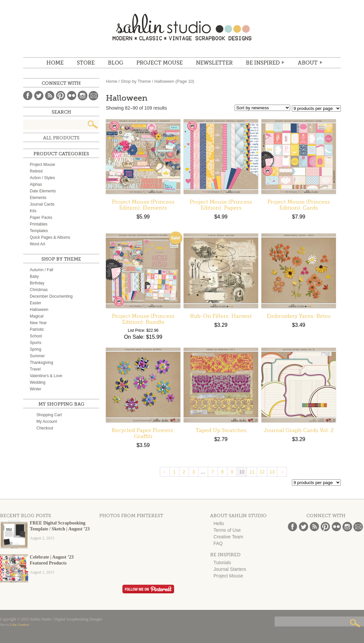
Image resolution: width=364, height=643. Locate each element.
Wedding (38, 382)
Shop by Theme (136, 81)
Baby (34, 276)
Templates (39, 231)
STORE (86, 63)
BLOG (115, 63)
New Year (38, 323)
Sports (36, 343)
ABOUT (308, 63)
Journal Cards (42, 204)
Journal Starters (230, 569)
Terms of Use (227, 530)
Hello (219, 523)
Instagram (83, 96)
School (36, 336)
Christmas (39, 290)
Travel (35, 369)
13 (272, 472)
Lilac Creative (20, 625)
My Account (47, 421)
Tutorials (222, 563)
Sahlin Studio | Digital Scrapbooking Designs (182, 27)
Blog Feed (50, 96)
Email (93, 96)
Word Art (37, 244)
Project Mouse (159, 63)
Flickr (72, 96)
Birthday (37, 283)
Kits (33, 211)
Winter (36, 389)
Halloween (39, 310)
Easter (36, 303)
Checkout (45, 428)
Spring (36, 349)
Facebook (28, 96)
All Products (61, 138)
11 (252, 472)
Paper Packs (41, 218)
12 (262, 472)
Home (55, 63)
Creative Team (228, 537)
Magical (37, 316)
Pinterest (61, 96)
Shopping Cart (49, 415)
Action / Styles (42, 178)
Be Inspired (263, 63)
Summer (37, 356)
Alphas (36, 184)
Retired (36, 171)
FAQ (218, 543)
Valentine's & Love (46, 376)
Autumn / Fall (42, 270)
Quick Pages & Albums (50, 237)
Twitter (39, 96)
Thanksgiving (42, 363)
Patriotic (37, 329)
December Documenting (51, 296)
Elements (38, 198)
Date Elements (43, 191)
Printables (39, 224)
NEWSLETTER (214, 63)
